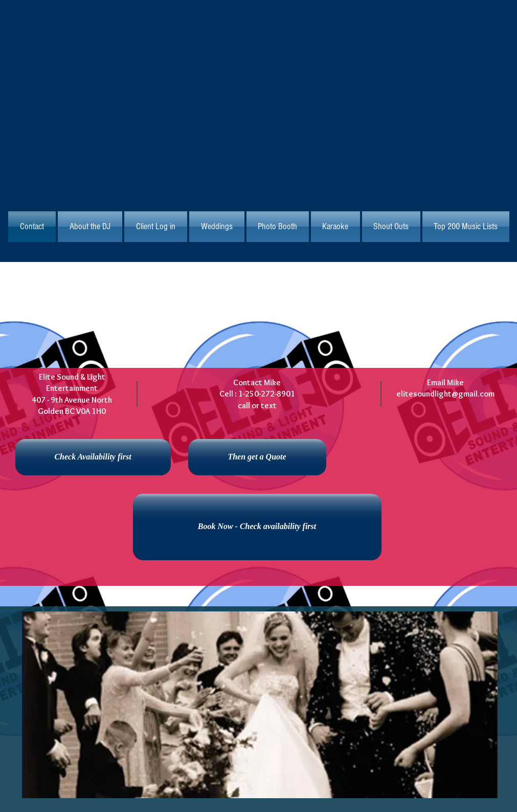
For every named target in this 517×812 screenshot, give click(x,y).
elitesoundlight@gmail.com (445, 394)
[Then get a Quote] (257, 457)
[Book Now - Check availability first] (257, 527)
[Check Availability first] (93, 457)
